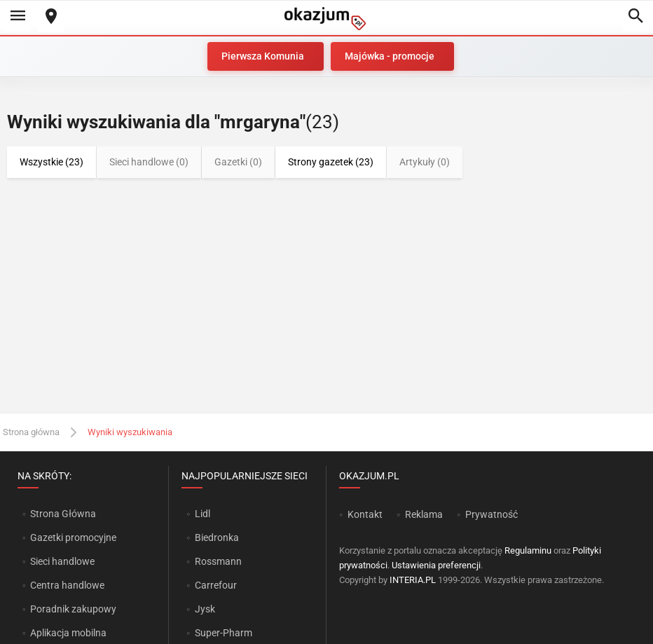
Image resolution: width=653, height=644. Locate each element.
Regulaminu (528, 550)
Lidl (202, 514)
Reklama (424, 514)
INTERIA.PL (413, 580)
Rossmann (218, 561)
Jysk (205, 609)
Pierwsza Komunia (263, 56)
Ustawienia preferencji (436, 565)
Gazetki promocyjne (73, 537)
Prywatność (492, 514)
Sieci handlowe (62, 561)
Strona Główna (63, 514)
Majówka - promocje (390, 56)
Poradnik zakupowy (73, 609)
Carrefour (216, 585)
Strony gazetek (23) (331, 162)
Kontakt (365, 514)
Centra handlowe (67, 585)
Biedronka (217, 537)
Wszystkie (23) (51, 162)
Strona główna (31, 432)
